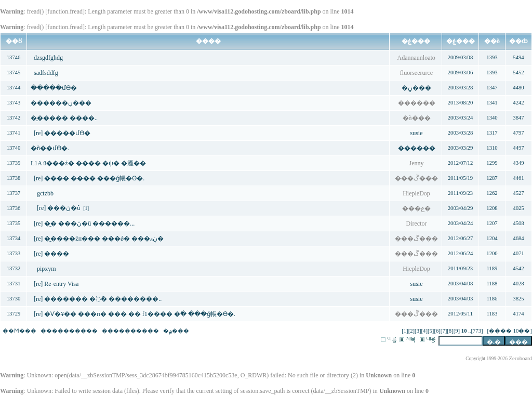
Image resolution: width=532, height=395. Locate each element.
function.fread (65, 11)
